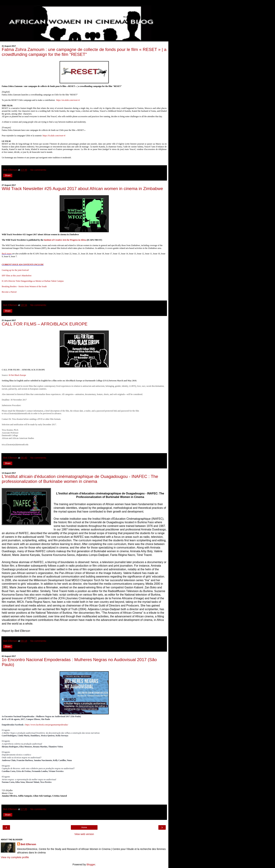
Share (8, 175)
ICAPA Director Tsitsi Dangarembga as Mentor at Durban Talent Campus (33, 281)
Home (84, 827)
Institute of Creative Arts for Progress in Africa (65, 240)
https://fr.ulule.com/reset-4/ (54, 136)
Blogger (91, 864)
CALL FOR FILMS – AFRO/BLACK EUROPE (45, 324)
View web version (84, 834)
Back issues (7, 254)
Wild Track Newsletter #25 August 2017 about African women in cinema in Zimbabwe (82, 189)
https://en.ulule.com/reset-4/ (68, 100)
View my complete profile (15, 857)
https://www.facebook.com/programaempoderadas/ (47, 725)
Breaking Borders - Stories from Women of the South (24, 286)
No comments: (38, 170)
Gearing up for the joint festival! (15, 270)
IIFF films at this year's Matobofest (17, 276)
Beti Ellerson (28, 844)
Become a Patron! (9, 292)
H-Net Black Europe (17, 375)
